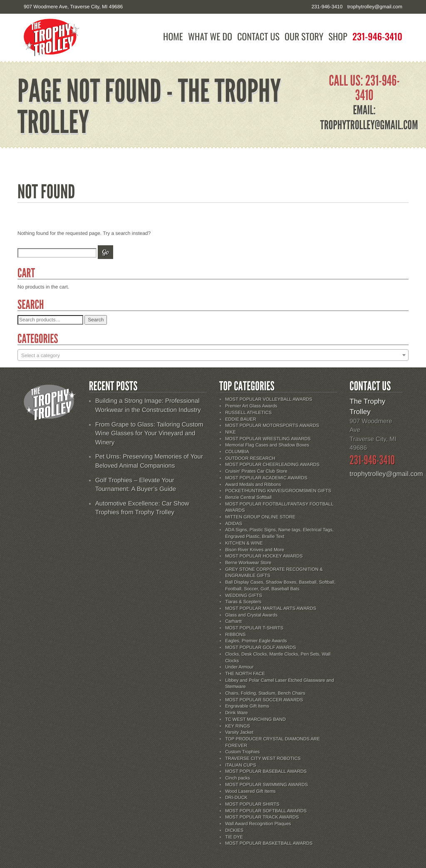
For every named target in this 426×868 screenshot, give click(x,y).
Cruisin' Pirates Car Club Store (256, 471)
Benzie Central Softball (248, 498)
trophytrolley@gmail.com (375, 7)
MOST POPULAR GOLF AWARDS (260, 648)
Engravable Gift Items (247, 706)
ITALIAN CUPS (240, 765)
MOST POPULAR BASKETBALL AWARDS (269, 843)
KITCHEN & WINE (244, 543)
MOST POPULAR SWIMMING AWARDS (266, 785)
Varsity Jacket (239, 732)
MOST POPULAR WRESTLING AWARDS (268, 439)
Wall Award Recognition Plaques (258, 824)
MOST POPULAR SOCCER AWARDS (264, 700)
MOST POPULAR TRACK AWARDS (262, 817)
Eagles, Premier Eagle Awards (256, 641)
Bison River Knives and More (255, 550)
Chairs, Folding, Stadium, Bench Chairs (265, 693)
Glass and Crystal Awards (251, 615)
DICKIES (234, 831)
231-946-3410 (377, 37)
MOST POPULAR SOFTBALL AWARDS (266, 811)
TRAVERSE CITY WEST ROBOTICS (263, 759)
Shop (338, 37)
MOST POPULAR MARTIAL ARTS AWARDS (271, 609)
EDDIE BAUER (241, 419)
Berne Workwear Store (248, 563)
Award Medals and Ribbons (253, 485)
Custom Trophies (242, 752)
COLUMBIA (237, 452)
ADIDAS (234, 524)
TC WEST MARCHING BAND (255, 720)
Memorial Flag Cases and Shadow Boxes (267, 445)
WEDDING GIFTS (244, 596)
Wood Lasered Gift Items (250, 792)
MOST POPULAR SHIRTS (252, 804)
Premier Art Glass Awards (251, 406)
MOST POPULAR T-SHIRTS (254, 628)
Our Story (304, 37)
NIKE (230, 432)
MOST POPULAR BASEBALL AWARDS (266, 772)
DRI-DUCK (236, 798)
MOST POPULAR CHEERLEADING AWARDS (272, 465)
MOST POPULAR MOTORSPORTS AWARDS (272, 426)
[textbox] (213, 355)
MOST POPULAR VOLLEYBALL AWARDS (269, 399)
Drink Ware (237, 713)
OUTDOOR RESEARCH (250, 459)
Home (173, 37)
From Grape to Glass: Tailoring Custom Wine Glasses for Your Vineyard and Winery (149, 434)
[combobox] (213, 355)
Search (96, 320)
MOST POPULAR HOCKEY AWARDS (264, 556)
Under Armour (239, 667)
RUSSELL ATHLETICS (248, 413)
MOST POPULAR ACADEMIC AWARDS (266, 478)
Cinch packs (238, 778)
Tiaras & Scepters (243, 602)
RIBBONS (235, 635)
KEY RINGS (238, 726)
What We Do (210, 37)
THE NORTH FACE (245, 674)
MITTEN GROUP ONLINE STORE (260, 517)
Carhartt (233, 621)
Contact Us (258, 37)
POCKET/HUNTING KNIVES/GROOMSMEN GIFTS (278, 491)
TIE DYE (234, 837)
